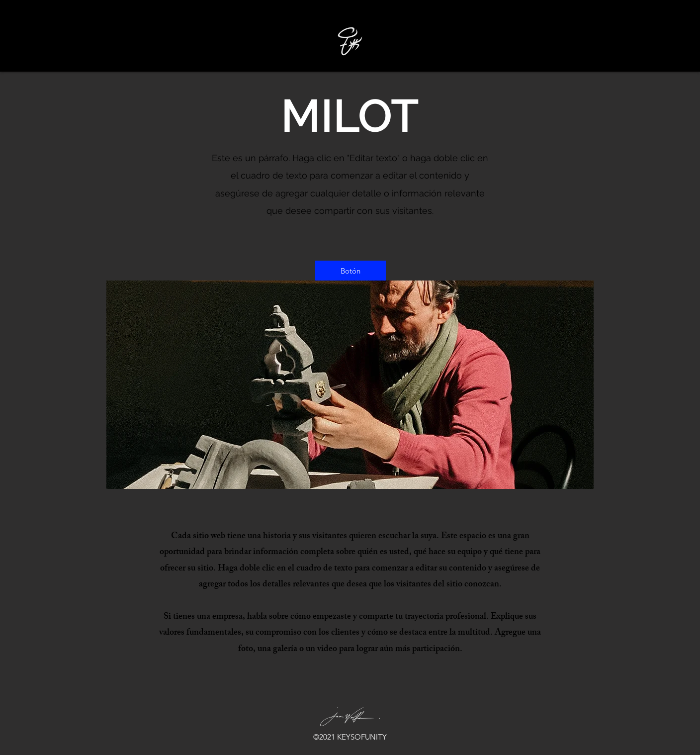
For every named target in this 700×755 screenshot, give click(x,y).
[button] (350, 271)
